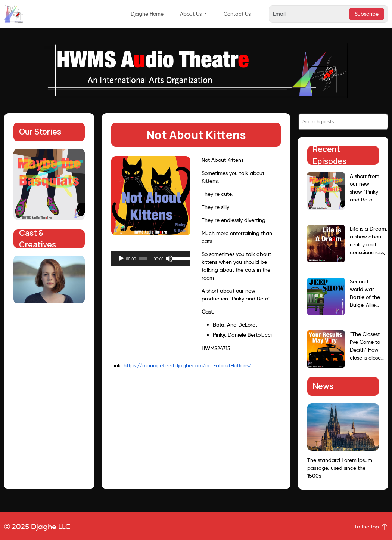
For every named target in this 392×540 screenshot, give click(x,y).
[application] (151, 259)
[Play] (121, 259)
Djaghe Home (147, 14)
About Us (191, 14)
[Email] (310, 14)
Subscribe (367, 14)
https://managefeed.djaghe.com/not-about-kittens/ (187, 365)
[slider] (144, 259)
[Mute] (169, 259)
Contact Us (237, 14)
